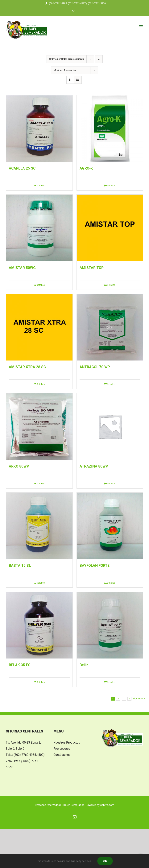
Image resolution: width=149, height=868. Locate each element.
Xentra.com (107, 805)
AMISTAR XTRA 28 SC (27, 367)
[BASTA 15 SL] (39, 526)
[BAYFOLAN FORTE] (110, 526)
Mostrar (65, 70)
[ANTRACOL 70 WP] (110, 327)
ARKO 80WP (19, 466)
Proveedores (62, 749)
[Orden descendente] (99, 59)
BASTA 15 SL (20, 566)
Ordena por (67, 59)
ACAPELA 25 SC (22, 168)
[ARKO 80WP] (39, 427)
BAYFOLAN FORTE (95, 566)
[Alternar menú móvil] (141, 27)
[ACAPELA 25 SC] (39, 129)
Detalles (41, 186)
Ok (105, 861)
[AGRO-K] (110, 129)
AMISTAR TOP (92, 268)
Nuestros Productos (67, 743)
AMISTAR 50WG (22, 268)
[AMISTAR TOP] (110, 228)
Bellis (84, 665)
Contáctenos (62, 755)
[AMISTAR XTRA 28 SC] (39, 327)
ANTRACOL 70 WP (95, 367)
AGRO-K (86, 168)
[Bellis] (110, 625)
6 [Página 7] (129, 699)
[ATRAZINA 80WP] (110, 427)
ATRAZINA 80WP (94, 466)
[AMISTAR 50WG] (39, 228)
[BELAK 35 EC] (39, 625)
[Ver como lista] (78, 80)
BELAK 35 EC (20, 665)
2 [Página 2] (118, 699)
